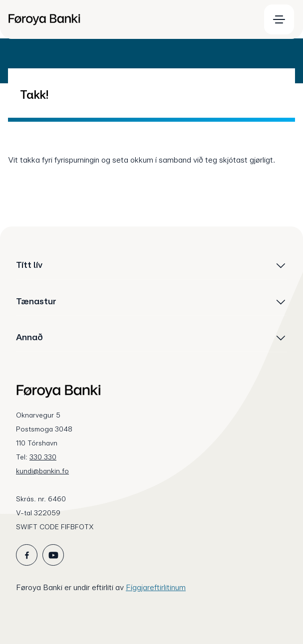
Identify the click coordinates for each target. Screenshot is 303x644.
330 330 (43, 457)
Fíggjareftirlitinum (156, 587)
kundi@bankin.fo (42, 471)
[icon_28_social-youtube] (53, 555)
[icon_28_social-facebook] (27, 555)
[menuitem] (130, 19)
